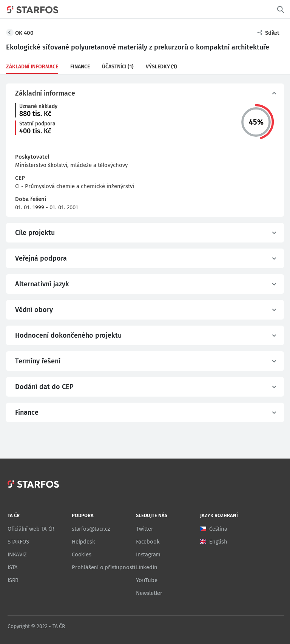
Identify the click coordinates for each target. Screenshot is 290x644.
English (218, 542)
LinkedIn (147, 567)
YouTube (147, 580)
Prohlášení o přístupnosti (103, 567)
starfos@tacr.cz (91, 529)
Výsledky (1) (161, 67)
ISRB (13, 580)
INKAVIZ (17, 554)
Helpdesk (83, 542)
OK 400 (24, 33)
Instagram (148, 554)
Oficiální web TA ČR (31, 529)
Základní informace (32, 67)
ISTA (13, 567)
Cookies (82, 554)
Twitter (145, 529)
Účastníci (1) (118, 67)
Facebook (148, 542)
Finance (80, 67)
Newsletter (149, 593)
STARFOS (18, 542)
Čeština (218, 529)
